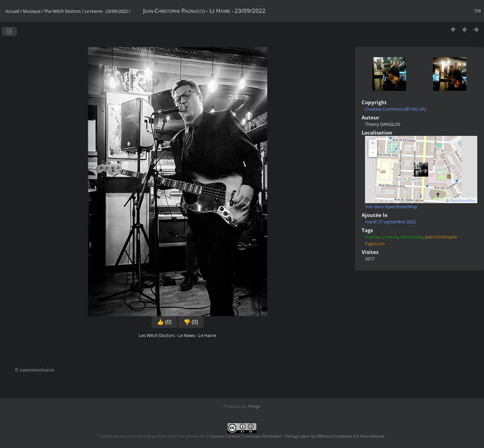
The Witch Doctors (62, 11)
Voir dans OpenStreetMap (391, 207)
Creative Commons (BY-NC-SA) (395, 109)
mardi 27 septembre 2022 (390, 222)
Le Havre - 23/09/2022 (106, 11)
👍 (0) (164, 322)
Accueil (12, 11)
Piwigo (254, 406)
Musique (32, 11)
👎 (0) (191, 322)
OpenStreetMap (462, 200)
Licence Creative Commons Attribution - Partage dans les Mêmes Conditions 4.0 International (297, 436)
